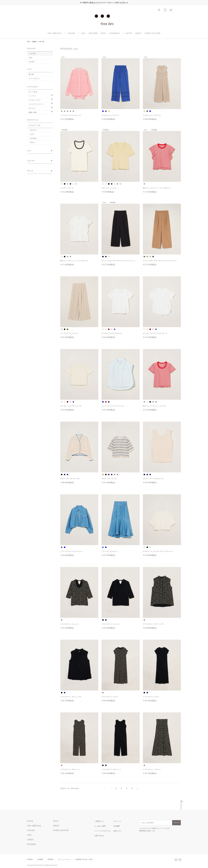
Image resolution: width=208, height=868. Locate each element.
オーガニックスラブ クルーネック (155, 333)
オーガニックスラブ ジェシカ (71, 406)
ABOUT (138, 33)
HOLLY (32, 142)
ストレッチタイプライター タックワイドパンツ (118, 261)
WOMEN (71, 33)
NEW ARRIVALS (55, 33)
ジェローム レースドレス (152, 115)
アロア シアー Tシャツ (109, 479)
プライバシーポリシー (64, 859)
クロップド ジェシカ (109, 188)
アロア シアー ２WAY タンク (153, 479)
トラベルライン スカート (152, 769)
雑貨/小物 (32, 112)
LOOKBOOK (115, 33)
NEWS (103, 33)
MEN (83, 33)
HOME (30, 821)
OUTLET (129, 33)
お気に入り (117, 831)
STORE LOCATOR (153, 33)
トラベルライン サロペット (70, 769)
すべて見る (33, 92)
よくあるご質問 (100, 826)
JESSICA (33, 130)
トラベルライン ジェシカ (69, 624)
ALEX (32, 134)
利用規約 (30, 859)
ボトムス (32, 108)
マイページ (117, 821)
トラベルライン (35, 78)
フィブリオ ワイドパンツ (69, 333)
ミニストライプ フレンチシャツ (113, 406)
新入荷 (31, 74)
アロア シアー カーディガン (70, 479)
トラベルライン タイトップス (153, 624)
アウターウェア (35, 100)
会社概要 (40, 859)
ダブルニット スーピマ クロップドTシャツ (158, 551)
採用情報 (50, 859)
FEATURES (93, 33)
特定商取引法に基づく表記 (84, 859)
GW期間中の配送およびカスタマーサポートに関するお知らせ (104, 3)
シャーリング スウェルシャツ (71, 115)
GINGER (33, 138)
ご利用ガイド (99, 821)
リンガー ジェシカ (67, 188)
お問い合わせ (99, 835)
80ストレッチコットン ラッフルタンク (157, 188)
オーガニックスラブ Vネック (112, 333)
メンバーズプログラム (103, 831)
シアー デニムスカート (110, 551)
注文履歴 (117, 826)
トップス (32, 96)
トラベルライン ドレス (110, 697)
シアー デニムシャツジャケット (72, 551)
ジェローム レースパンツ (110, 115)
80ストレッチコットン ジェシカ (154, 406)
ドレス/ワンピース (36, 104)
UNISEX (32, 62)
